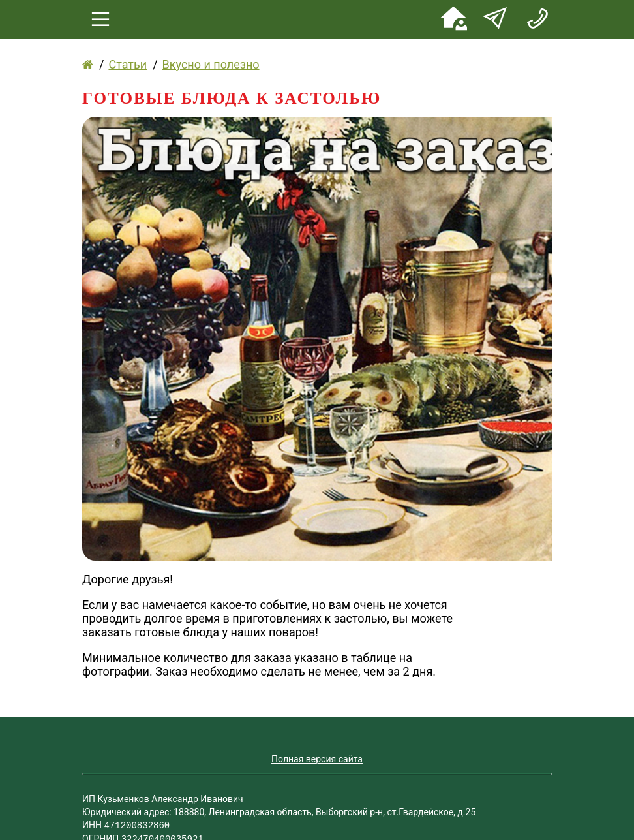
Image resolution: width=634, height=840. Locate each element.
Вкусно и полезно (211, 64)
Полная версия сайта (317, 759)
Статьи (128, 64)
